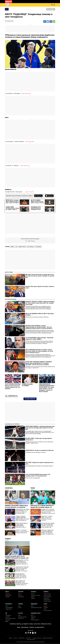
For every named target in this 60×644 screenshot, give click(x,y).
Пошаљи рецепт (47, 601)
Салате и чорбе (47, 595)
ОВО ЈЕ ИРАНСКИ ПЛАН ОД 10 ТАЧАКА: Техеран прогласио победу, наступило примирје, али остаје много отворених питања (39, 351)
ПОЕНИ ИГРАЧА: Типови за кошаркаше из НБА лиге (40, 450)
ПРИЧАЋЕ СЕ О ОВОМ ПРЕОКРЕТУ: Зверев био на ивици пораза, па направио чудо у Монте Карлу (42, 507)
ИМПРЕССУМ (22, 638)
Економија (9, 604)
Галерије (31, 627)
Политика (9, 488)
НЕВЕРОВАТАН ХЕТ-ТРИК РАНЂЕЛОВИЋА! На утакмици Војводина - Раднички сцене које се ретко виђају (22, 562)
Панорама (13, 624)
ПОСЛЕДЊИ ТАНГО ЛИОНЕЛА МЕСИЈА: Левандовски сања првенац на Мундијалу (37, 209)
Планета (21, 604)
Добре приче (8, 595)
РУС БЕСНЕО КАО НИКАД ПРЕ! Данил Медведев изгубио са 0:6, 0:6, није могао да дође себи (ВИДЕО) (48, 525)
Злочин (33, 594)
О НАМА (10, 638)
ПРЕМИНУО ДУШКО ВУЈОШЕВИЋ (27, 385)
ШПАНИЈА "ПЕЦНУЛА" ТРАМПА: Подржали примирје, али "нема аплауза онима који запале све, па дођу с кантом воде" (40, 303)
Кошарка (46, 608)
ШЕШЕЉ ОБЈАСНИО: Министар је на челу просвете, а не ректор (16, 506)
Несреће (33, 598)
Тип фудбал (8, 615)
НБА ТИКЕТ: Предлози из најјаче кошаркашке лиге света (39, 463)
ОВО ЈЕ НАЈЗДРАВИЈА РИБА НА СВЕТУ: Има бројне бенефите (40, 314)
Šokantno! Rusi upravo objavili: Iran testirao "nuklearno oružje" (40, 287)
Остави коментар (30, 399)
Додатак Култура (22, 617)
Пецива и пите (47, 600)
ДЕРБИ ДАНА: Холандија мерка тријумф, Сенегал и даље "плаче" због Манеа (13, 201)
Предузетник (8, 609)
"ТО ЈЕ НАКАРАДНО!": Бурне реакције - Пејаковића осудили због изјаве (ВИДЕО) (39, 338)
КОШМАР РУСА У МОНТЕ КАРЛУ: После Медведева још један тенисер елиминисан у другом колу (48, 511)
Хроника (34, 592)
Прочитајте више (11, 299)
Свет (19, 606)
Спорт (45, 604)
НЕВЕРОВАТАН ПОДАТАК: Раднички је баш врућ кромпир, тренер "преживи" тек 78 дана (22, 569)
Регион (20, 608)
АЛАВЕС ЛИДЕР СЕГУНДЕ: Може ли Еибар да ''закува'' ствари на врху (12, 209)
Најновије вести (39, 627)
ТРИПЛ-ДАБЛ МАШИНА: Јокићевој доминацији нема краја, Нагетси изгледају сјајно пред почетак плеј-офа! (40, 428)
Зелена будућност (35, 620)
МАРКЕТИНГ (28, 638)
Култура (21, 613)
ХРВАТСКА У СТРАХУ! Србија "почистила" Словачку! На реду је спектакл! (47, 518)
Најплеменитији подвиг (36, 608)
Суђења (33, 597)
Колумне (7, 597)
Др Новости (25, 624)
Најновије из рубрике (12, 424)
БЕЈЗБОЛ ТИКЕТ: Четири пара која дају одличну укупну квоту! (39, 439)
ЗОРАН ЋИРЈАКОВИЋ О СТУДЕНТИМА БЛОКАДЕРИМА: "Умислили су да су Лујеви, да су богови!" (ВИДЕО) (22, 525)
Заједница (33, 617)
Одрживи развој (36, 613)
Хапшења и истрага (36, 595)
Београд (19, 624)
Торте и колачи (47, 594)
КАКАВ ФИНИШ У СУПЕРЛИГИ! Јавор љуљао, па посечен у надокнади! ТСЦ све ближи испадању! (21, 576)
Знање (32, 618)
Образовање (25, 627)
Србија (31, 624)
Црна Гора (37, 624)
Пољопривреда (9, 608)
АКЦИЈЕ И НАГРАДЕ (37, 638)
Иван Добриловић (9, 21)
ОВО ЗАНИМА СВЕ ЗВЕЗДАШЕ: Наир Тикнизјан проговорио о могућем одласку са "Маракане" (22, 583)
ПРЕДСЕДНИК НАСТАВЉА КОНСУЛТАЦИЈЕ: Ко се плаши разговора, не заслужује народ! (23, 511)
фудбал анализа (22, 247)
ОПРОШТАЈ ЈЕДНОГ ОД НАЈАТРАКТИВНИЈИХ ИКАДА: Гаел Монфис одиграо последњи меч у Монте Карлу (48, 532)
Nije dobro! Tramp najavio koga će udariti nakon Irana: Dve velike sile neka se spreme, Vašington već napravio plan (40, 276)
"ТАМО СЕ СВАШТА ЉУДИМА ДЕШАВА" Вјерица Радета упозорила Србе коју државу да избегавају (23, 518)
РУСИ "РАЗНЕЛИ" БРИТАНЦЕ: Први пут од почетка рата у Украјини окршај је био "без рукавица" (13, 386)
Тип (17, 247)
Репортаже (34, 604)
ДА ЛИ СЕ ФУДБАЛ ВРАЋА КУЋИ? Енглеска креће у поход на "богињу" (38, 201)
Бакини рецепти (47, 597)
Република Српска (46, 624)
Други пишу (9, 272)
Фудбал (8, 539)
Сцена (19, 627)
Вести (7, 592)
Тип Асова (8, 620)
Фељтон (20, 595)
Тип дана (8, 617)
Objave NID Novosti (31, 640)
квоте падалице (30, 247)
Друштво (21, 592)
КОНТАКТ (15, 638)
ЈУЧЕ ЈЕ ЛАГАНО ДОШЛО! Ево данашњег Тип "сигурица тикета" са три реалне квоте (38, 475)
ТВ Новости (21, 618)
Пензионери (21, 597)
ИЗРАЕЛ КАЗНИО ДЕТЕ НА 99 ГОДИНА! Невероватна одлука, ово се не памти (17, 558)
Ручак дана (46, 598)
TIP (7, 9)
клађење (12, 247)
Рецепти (46, 592)
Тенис (33, 488)
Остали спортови (48, 611)
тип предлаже (38, 247)
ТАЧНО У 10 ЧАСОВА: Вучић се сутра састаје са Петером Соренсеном (22, 531)
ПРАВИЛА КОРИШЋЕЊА (48, 638)
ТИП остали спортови (10, 618)
